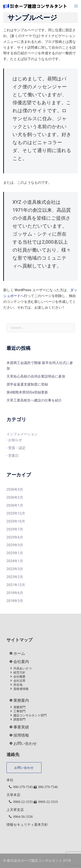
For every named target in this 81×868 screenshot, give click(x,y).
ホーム (19, 653)
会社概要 (19, 677)
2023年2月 (15, 577)
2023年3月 (15, 569)
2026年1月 (15, 505)
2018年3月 (15, 601)
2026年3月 (15, 489)
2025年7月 (15, 529)
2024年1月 (15, 561)
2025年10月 (16, 521)
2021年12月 (16, 585)
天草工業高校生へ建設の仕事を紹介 (34, 400)
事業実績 (21, 727)
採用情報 (21, 735)
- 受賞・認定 (16, 448)
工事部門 (19, 711)
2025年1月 (15, 553)
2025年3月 (15, 545)
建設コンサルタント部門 (30, 715)
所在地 (18, 685)
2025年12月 (16, 513)
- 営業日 (13, 456)
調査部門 (19, 719)
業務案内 (21, 700)
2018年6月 (15, 593)
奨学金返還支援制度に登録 (27, 384)
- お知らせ (14, 440)
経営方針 (19, 672)
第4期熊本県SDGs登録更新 (27, 392)
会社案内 (21, 662)
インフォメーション (22, 434)
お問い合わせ (25, 744)
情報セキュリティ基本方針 (27, 825)
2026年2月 (15, 497)
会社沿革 (19, 681)
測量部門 (19, 707)
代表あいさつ (22, 668)
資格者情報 (21, 689)
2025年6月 (15, 537)
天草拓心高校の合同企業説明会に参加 (36, 376)
